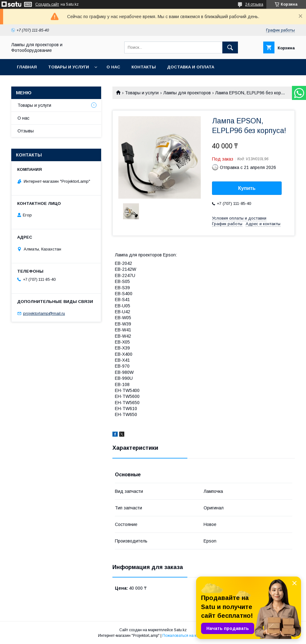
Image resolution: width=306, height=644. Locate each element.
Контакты (144, 67)
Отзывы (26, 131)
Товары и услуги (69, 67)
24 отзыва (254, 4)
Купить (247, 188)
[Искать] (230, 47)
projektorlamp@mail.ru (44, 313)
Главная (27, 67)
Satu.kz (180, 630)
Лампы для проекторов (187, 93)
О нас (113, 67)
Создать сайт (47, 4)
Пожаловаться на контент (185, 636)
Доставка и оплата (191, 67)
